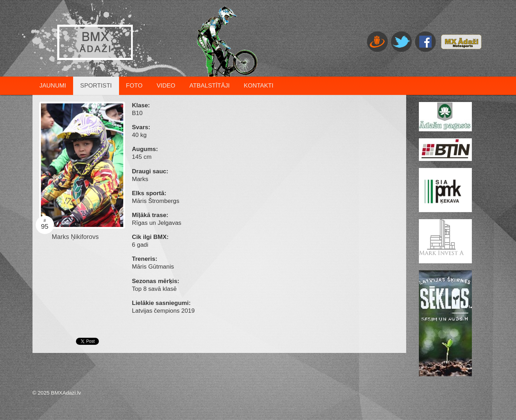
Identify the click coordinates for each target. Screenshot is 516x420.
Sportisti (96, 86)
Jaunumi (53, 86)
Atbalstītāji (209, 86)
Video (166, 86)
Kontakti (259, 86)
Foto (134, 86)
